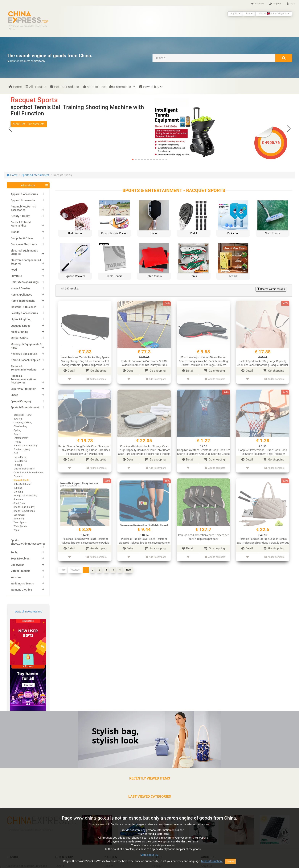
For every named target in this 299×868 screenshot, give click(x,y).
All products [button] (28, 185)
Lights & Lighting (21, 319)
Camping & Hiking (23, 423)
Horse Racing (20, 457)
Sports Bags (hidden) (24, 507)
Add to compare (97, 378)
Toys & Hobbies (20, 559)
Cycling (17, 430)
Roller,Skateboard (22, 484)
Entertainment (21, 438)
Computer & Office (22, 238)
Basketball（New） (23, 415)
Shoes (14, 395)
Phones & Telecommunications (23, 368)
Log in (291, 4)
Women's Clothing (21, 590)
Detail (69, 371)
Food (14, 270)
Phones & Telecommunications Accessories (23, 379)
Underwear (17, 565)
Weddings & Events (22, 583)
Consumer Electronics (24, 244)
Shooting (18, 492)
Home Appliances (21, 295)
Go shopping (96, 371)
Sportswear (19, 515)
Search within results (271, 289)
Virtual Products (20, 571)
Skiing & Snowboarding (25, 496)
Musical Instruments (24, 469)
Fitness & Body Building (26, 446)
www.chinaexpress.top (29, 612)
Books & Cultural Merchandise (21, 224)
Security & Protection (23, 389)
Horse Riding (20, 461)
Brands (15, 232)
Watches (16, 577)
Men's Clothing (19, 332)
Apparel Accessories (23, 200)
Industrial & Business (23, 307)
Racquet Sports (21, 480)
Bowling (18, 419)
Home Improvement (23, 301)
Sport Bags (19, 503)
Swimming (19, 519)
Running (18, 488)
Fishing (17, 442)
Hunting (18, 465)
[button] (289, 129)
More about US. (149, 860)
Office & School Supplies (25, 360)
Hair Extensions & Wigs (25, 282)
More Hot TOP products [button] (29, 124)
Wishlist (257, 4)
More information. (212, 866)
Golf (16, 453)
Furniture (16, 276)
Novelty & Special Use (24, 354)
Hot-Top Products (64, 87)
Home (15, 87)
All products (36, 87)
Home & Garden (20, 288)
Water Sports (20, 526)
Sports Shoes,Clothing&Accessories (28, 542)
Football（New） (22, 449)
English (235, 14)
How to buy (151, 87)
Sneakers (18, 499)
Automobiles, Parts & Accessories (23, 208)
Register (275, 4)
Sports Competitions (24, 511)
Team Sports (20, 522)
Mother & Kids (19, 338)
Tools (14, 552)
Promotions (122, 87)
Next (129, 566)
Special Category (21, 401)
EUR (249, 14)
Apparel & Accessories (24, 194)
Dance (17, 434)
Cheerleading (20, 426)
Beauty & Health (20, 216)
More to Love (94, 87)
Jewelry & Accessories (24, 313)
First (63, 566)
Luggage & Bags (20, 326)
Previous (75, 566)
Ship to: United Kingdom (274, 14)
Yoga (16, 530)
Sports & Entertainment (35, 175)
